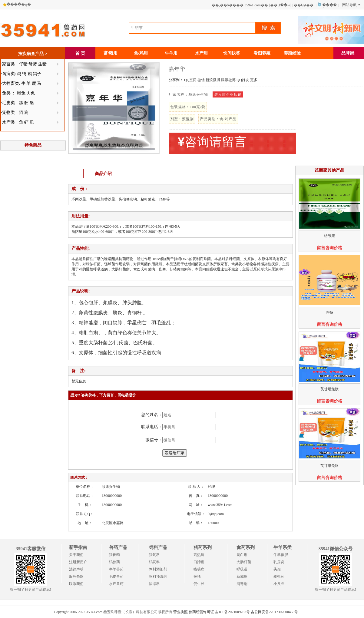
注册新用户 (78, 562)
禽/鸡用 (141, 53)
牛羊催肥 (281, 555)
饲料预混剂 (158, 577)
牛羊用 (171, 53)
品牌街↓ (349, 53)
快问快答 (232, 53)
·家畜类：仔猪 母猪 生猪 (24, 64)
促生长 (199, 584)
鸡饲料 (154, 562)
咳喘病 (199, 569)
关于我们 (76, 555)
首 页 (80, 53)
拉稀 (197, 577)
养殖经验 (292, 53)
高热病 (199, 555)
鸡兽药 (114, 562)
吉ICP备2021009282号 (232, 612)
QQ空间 (190, 80)
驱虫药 (279, 577)
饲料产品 (158, 547)
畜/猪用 (111, 53)
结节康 (329, 236)
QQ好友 (243, 80)
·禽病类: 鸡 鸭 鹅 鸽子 (21, 74)
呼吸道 (242, 569)
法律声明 (76, 569)
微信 (201, 80)
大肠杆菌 (244, 562)
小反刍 (279, 584)
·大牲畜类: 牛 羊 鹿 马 (21, 83)
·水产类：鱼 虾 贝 (17, 122)
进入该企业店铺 (228, 94)
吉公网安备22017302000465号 (274, 612)
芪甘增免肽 (329, 389)
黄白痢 (242, 555)
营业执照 (180, 612)
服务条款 (76, 577)
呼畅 (329, 312)
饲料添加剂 (158, 569)
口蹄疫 (199, 562)
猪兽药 (114, 555)
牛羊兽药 (116, 569)
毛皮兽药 (116, 577)
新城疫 (242, 577)
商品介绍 (103, 174)
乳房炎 (279, 562)
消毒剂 (242, 584)
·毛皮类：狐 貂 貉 (17, 103)
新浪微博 (213, 80)
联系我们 (76, 584)
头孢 (277, 569)
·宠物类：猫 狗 (15, 112)
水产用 (201, 53)
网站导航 (351, 5)
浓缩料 (154, 584)
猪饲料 (154, 555)
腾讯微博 (228, 80)
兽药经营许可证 (201, 612)
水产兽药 (116, 584)
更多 (254, 80)
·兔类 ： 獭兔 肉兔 (18, 93)
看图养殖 (262, 53)
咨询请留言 (212, 142)
